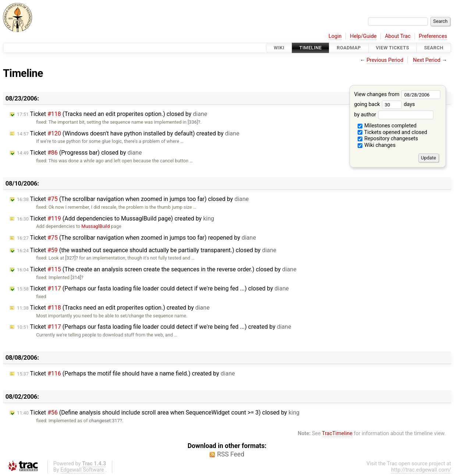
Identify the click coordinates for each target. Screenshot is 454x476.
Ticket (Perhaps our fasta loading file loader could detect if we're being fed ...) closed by (153, 288)
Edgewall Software (82, 470)
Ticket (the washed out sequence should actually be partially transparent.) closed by (147, 250)
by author (393, 115)
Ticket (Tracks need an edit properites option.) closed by (112, 114)
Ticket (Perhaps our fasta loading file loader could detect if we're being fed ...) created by (154, 327)
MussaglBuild (95, 226)
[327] (70, 258)
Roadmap (349, 48)
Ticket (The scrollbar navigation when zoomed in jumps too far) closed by (133, 199)
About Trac (398, 36)
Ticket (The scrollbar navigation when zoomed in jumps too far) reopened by (136, 238)
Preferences (433, 36)
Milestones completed (387, 126)
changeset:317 (104, 421)
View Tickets (393, 48)
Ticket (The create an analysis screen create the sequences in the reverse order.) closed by (157, 269)
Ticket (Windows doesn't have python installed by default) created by (128, 133)
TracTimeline (337, 433)
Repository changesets (388, 139)
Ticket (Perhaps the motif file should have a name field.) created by (126, 373)
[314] (76, 277)
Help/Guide (363, 36)
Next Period (427, 60)
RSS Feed (231, 454)
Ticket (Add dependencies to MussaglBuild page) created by (116, 218)
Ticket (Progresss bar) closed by (79, 153)
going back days (384, 104)
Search (434, 48)
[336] (193, 122)
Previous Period (385, 60)
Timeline (311, 48)
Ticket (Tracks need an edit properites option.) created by (113, 308)
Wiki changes (377, 145)
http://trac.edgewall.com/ (421, 470)
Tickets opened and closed (392, 132)
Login (335, 36)
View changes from (397, 94)
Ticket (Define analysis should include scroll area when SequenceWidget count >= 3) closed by (158, 412)
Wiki (279, 48)
